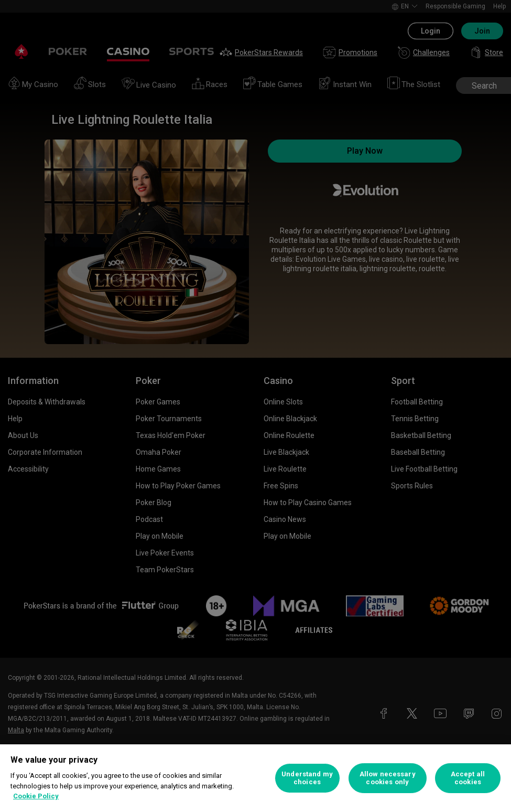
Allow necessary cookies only (388, 778)
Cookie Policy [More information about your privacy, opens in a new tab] (36, 796)
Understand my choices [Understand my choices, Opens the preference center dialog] (307, 778)
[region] (255, 778)
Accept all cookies (468, 778)
